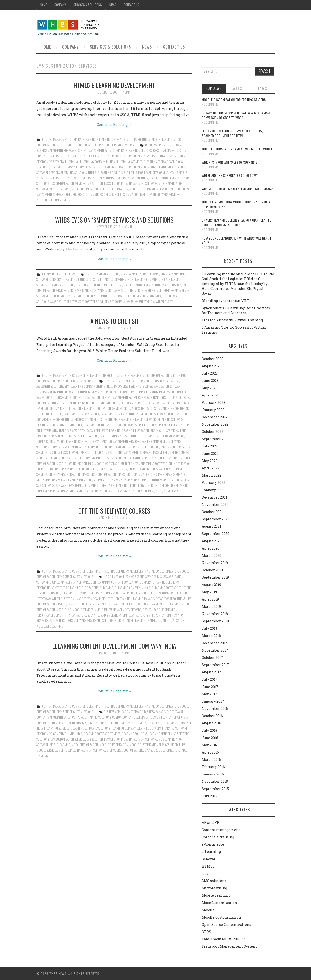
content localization (86, 398)
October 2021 (212, 512)
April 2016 (210, 752)
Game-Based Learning (107, 431)
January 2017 (213, 701)
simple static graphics (175, 480)
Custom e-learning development (110, 279)
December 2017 (215, 643)
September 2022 (216, 439)
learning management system (69, 447)
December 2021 (214, 497)
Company (60, 5)
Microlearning (214, 888)
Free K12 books (147, 425)
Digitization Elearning (80, 408)
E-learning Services (130, 162)
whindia (149, 302)
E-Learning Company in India (98, 162)
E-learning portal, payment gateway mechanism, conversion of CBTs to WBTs (236, 115)
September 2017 (215, 665)
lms (163, 447)
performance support (172, 475)
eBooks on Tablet (85, 419)
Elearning (43, 167)
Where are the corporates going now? (230, 175)
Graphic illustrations (164, 431)
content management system (119, 398)
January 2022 (213, 490)
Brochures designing (128, 386)
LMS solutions (142, 140)
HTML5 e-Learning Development (114, 85)
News (113, 5)
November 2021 (215, 504)
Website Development (141, 491)
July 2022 (210, 446)
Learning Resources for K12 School (136, 447)
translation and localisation (80, 491)
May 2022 (210, 461)
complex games (100, 582)
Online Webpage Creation (64, 475)
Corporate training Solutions (132, 150)
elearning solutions (74, 173)
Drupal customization (155, 408)
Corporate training (83, 140)
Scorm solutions (104, 480)
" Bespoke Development (118, 381)
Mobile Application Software (86, 290)
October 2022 (212, 432)
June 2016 (210, 738)
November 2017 (215, 650)
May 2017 (209, 694)
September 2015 (215, 789)
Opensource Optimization (133, 475)
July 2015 (209, 796)
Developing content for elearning (58, 588)
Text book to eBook (157, 486)
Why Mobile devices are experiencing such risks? (237, 189)
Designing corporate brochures (98, 403)
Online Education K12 (84, 469)
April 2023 (211, 395)
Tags (262, 88)
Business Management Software (56, 150)
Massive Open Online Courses (171, 452)
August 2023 (212, 366)
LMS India (54, 452)
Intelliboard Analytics (170, 436)
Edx (100, 419)
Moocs (149, 458)
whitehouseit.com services (53, 200)
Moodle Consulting (167, 458)
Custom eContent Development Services (130, 156)
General (117, 140)
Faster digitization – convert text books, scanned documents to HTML (232, 133)
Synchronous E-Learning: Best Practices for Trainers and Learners (236, 310)
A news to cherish (114, 321)
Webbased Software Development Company (99, 302)
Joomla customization (51, 442)
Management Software (143, 184)
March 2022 (212, 475)
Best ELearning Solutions (103, 274)
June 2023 (210, 381)
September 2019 (215, 577)
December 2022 (215, 417)
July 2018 (209, 628)
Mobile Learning (162, 140)
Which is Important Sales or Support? (229, 162)
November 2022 (215, 424)
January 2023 (213, 410)
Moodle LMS (64, 610)
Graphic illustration (135, 431)
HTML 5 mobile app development (149, 173)
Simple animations (128, 480)
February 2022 (213, 483)
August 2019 (211, 585)
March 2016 (211, 760)
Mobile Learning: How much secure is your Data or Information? (236, 204)
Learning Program (100, 447)
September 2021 (215, 519)
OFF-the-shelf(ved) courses (114, 511)
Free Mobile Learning (171, 425)
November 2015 (215, 781)
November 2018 (215, 614)
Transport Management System (229, 946)
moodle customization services (149, 189)
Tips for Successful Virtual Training (232, 320)
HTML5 (128, 140)
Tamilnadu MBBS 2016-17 (223, 939)
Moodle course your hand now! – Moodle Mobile (237, 149)
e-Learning (104, 140)
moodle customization (114, 189)
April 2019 (210, 599)
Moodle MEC (86, 464)
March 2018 (211, 636)
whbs (130, 302)
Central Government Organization (99, 392)
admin (127, 92)
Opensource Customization (121, 194)
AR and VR (211, 822)
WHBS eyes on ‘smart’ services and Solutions (114, 220)
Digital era (173, 403)
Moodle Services (83, 610)
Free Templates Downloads (76, 431)
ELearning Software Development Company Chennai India (137, 167)
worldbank (171, 491)
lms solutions (113, 452)
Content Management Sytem (94, 150)
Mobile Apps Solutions (119, 290)
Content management (55, 140)
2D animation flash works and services (131, 577)
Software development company (76, 486)
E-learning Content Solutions (120, 414)
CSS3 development (164, 150)
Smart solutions (61, 302)
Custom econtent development (84, 156)
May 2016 (209, 745)
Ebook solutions (63, 419)
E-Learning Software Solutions (163, 162)
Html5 (101, 178)
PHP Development (96, 296)
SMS (39, 486)
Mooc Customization (85, 189)
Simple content (150, 480)
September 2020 (216, 534)
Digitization (57, 408)
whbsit (139, 302)
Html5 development (88, 285)
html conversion (69, 436)
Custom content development (131, 717)
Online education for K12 (53, 469)
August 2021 (211, 526)
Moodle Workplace (107, 464)
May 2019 (209, 592)
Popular (214, 88)
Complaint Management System (155, 392)
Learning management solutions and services (152, 285)
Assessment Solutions (50, 386)
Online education (179, 464)
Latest (238, 88)
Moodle (61, 145)
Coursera (185, 398)
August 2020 (212, 541)
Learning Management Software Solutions (159, 599)
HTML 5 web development (80, 178)
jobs (205, 873)
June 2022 (210, 453)
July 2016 (209, 730)
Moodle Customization (82, 145)
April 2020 (211, 548)
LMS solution (95, 184)
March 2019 (211, 606)
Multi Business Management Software (144, 464)
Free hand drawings (124, 425)
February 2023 (213, 402)
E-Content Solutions (49, 414)
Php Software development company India (135, 296)
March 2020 (212, 555)
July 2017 (210, 679)
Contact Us (131, 5)
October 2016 (212, 716)
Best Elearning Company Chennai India (89, 386)
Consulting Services (58, 398)
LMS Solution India (116, 184)
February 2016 (213, 767)
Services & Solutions (88, 5)
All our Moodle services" (149, 381)
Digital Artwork (131, 403)
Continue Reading (114, 125)
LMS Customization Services (68, 184)
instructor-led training (139, 436)
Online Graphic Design (113, 469)
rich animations (47, 480)
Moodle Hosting (66, 464)
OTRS (154, 475)
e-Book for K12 (180, 408)
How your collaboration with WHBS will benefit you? (237, 240)
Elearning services (88, 167)
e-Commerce (78, 375)
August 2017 (212, 672)
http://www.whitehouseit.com (55, 599)
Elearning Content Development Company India (114, 646)
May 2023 (210, 388)
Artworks (173, 381)
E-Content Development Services (126, 723)
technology (136, 486)
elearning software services (102, 734)
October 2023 (212, 359)
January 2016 (213, 774)
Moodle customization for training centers (234, 99)
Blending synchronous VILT (225, 301)
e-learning (72, 162)
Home (44, 5)
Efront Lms (110, 419)
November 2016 (215, 709)
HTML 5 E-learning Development (108, 173)
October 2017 (212, 658)
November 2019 (215, 563)
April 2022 (211, 468)
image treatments (111, 436)
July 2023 (210, 373)
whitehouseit (164, 302)
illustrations (90, 436)
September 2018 (215, 621)
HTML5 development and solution (127, 178)
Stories (102, 486)
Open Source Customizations (116, 145)
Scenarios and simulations (75, 480)
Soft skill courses (61, 621)
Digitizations (164, 156)
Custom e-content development (56, 403)
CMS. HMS (129, 392)
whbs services (170, 194)
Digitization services (109, 408)
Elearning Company (63, 167)
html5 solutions (112, 285)
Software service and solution (94, 621)
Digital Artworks (154, 403)
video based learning (113, 491)
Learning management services (120, 442)
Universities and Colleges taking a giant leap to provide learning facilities (237, 222)
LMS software (70, 452)
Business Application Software (164, 145)
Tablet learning (150, 194)
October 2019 (212, 570)
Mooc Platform (134, 458)
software (48, 486)
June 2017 (210, 687)
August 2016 (211, 723)
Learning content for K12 (82, 442)
